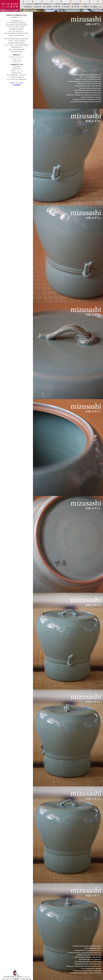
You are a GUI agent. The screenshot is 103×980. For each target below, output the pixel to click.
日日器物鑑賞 (16, 85)
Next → (22, 83)
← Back (12, 83)
